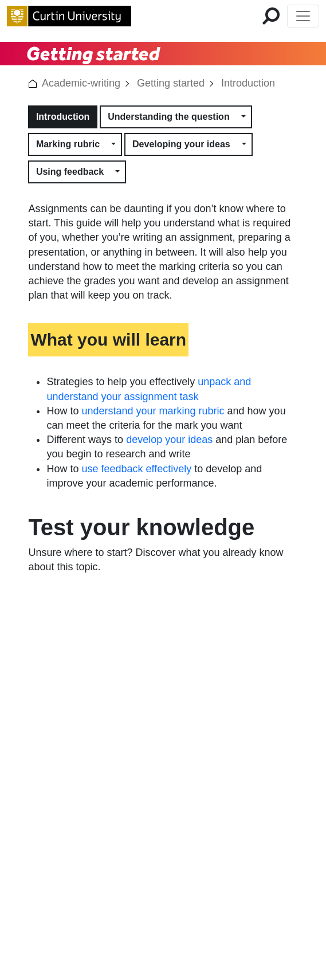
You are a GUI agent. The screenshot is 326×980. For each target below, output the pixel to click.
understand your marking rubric (153, 411)
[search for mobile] (271, 16)
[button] (33, 83)
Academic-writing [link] (81, 83)
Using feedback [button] (70, 172)
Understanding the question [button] (168, 117)
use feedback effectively (136, 469)
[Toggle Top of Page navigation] (303, 16)
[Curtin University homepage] (69, 16)
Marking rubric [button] (68, 144)
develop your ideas (169, 440)
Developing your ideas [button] (181, 144)
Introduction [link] (248, 83)
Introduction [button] (63, 117)
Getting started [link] (171, 83)
